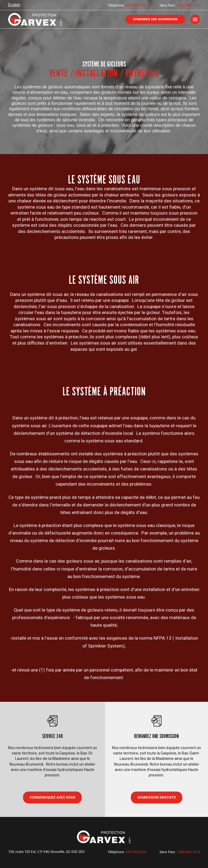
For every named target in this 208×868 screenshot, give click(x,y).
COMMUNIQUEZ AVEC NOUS (52, 797)
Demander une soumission (155, 19)
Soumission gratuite (157, 797)
